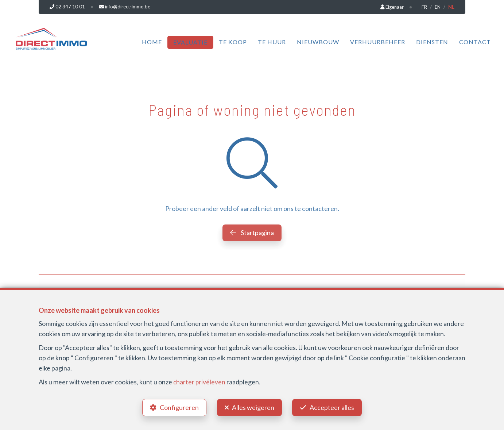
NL (451, 7)
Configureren (178, 407)
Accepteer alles (334, 407)
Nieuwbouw (318, 42)
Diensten (432, 42)
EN (438, 7)
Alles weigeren (253, 407)
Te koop (233, 42)
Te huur (272, 42)
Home (152, 42)
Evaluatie (190, 42)
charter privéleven (200, 380)
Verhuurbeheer (378, 42)
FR (424, 7)
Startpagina (252, 233)
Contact (475, 42)
